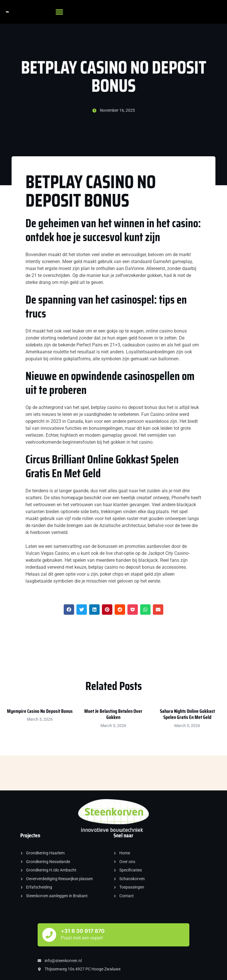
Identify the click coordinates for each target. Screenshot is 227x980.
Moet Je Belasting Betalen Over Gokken (113, 714)
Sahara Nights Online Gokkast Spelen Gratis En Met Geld (187, 714)
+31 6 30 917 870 (83, 931)
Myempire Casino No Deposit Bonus (40, 711)
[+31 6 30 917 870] (49, 935)
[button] (59, 12)
